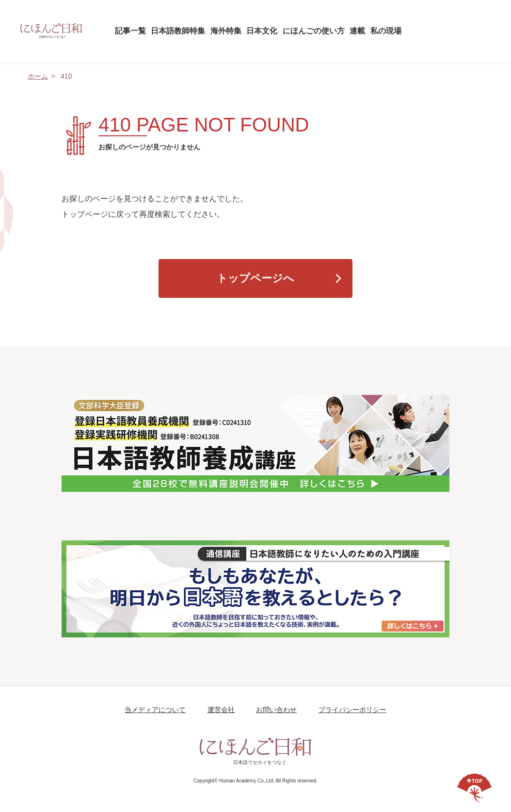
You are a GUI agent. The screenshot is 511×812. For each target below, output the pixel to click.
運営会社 (221, 710)
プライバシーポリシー (352, 710)
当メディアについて (155, 710)
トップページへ (255, 278)
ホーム (38, 76)
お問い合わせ (276, 710)
